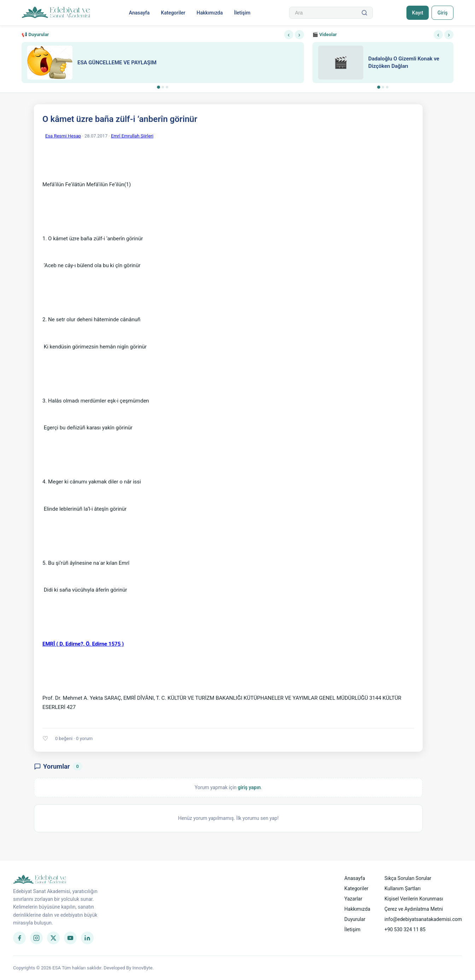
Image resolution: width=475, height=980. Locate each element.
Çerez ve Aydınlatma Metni (414, 909)
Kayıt (417, 13)
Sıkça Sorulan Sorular (408, 878)
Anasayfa (139, 13)
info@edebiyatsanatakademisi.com (423, 919)
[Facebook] (19, 938)
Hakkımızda (210, 13)
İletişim (242, 13)
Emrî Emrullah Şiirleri (132, 136)
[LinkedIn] (87, 938)
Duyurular (355, 919)
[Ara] (364, 13)
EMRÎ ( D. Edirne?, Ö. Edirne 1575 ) (83, 644)
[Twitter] (53, 938)
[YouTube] (70, 938)
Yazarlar (353, 899)
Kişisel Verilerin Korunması (414, 899)
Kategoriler (173, 13)
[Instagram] (36, 938)
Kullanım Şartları (403, 888)
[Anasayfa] (56, 13)
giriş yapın (249, 787)
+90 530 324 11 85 (405, 929)
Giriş (442, 13)
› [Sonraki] (299, 35)
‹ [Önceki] (289, 35)
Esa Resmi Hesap (63, 136)
